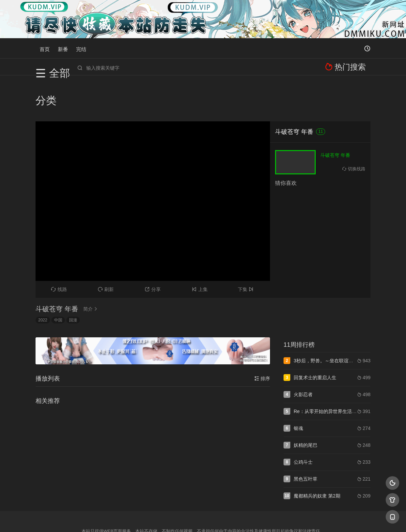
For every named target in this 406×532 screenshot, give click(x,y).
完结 (81, 48)
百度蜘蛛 (149, 519)
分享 (153, 250)
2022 (43, 281)
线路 (59, 250)
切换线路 (354, 130)
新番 (63, 48)
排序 (262, 339)
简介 (91, 270)
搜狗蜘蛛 (203, 519)
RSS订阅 (121, 519)
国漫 (73, 281)
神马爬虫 (176, 519)
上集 (200, 250)
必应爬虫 (285, 519)
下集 (246, 250)
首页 (45, 48)
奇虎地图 (230, 519)
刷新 (106, 250)
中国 (58, 281)
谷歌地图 (258, 519)
